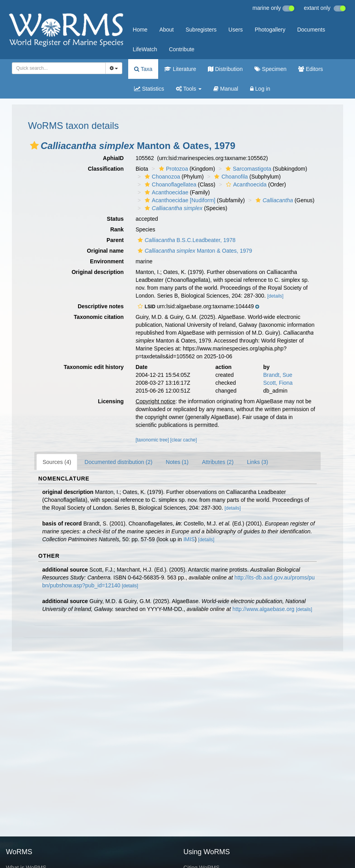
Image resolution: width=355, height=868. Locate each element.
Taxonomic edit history (93, 367)
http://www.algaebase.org (263, 609)
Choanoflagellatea (170, 184)
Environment (107, 261)
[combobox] (59, 68)
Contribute (182, 49)
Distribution (225, 69)
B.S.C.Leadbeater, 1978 (186, 240)
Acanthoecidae (166, 192)
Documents (311, 30)
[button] (34, 145)
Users (236, 30)
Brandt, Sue (278, 375)
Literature (180, 69)
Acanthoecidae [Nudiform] (179, 200)
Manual (226, 89)
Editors (310, 69)
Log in (260, 89)
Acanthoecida (245, 184)
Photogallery (270, 30)
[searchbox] (56, 68)
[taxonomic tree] (152, 440)
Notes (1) (177, 462)
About (167, 30)
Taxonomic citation (99, 317)
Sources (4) (57, 462)
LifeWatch (145, 49)
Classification (106, 169)
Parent (115, 240)
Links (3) (258, 462)
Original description (97, 272)
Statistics (149, 89)
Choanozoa (162, 177)
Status (115, 219)
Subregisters (201, 30)
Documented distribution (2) (118, 462)
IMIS (189, 539)
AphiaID (113, 158)
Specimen (270, 69)
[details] (276, 296)
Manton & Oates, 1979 (194, 251)
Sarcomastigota (247, 169)
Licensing (111, 401)
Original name (105, 251)
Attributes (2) (218, 462)
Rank (117, 229)
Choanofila (230, 177)
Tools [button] (189, 89)
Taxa (143, 69)
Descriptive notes (101, 306)
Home (140, 30)
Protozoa (173, 169)
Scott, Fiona (278, 383)
